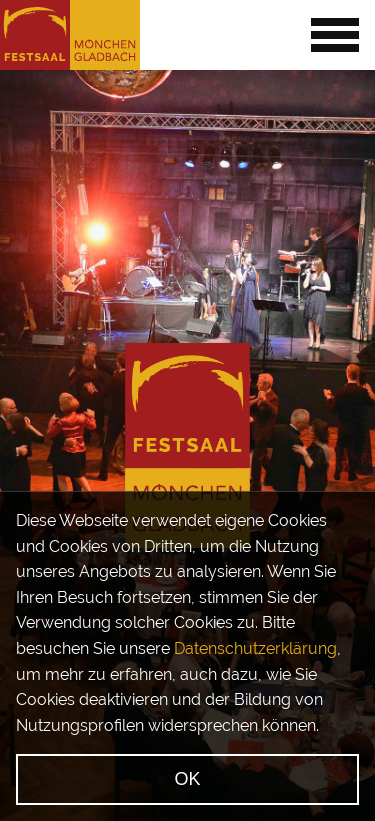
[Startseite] (70, 35)
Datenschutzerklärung (255, 648)
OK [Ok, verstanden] (187, 779)
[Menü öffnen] (335, 35)
